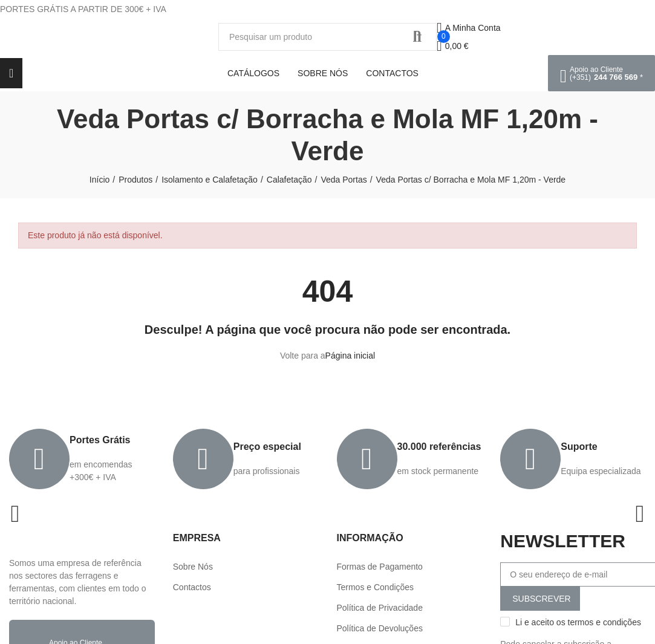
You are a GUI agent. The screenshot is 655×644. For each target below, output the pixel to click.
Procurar (417, 37)
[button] (601, 73)
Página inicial (350, 356)
